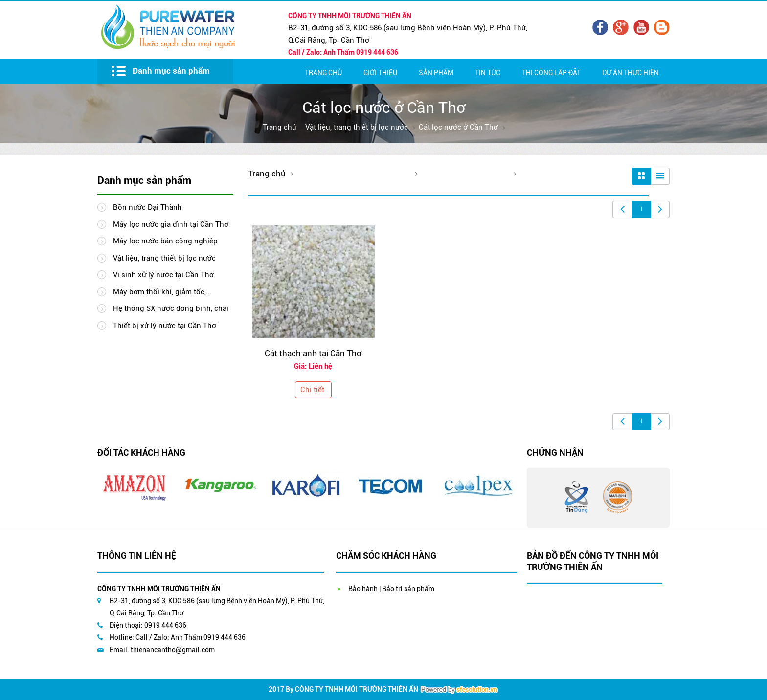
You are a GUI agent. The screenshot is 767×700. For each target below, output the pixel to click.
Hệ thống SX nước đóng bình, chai (163, 308)
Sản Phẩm (436, 73)
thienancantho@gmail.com (173, 650)
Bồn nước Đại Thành (140, 207)
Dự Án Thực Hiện (631, 73)
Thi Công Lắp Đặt (551, 73)
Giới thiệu (380, 73)
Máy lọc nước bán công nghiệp (158, 241)
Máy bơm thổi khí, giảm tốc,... (155, 292)
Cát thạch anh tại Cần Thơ (313, 353)
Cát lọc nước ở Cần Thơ (458, 127)
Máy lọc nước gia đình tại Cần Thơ (163, 224)
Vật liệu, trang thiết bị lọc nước (357, 127)
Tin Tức (488, 73)
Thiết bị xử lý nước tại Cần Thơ (157, 326)
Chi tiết (312, 390)
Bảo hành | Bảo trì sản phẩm (391, 589)
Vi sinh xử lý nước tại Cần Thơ (156, 275)
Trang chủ (323, 73)
